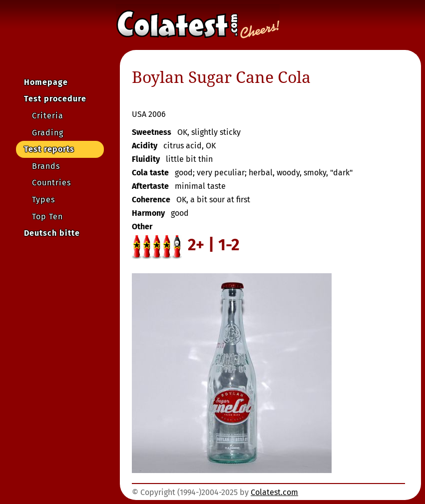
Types (43, 200)
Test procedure (55, 99)
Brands (46, 166)
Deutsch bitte (52, 233)
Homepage (46, 82)
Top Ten (47, 217)
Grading (48, 133)
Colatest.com (274, 492)
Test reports (49, 149)
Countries (51, 183)
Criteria (48, 116)
